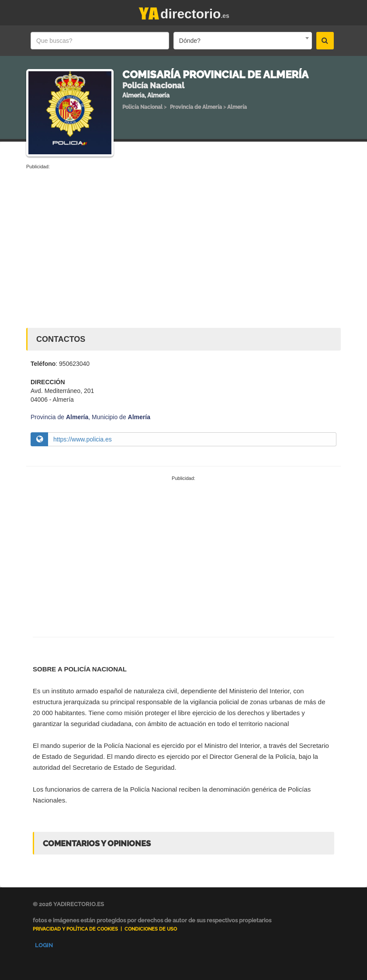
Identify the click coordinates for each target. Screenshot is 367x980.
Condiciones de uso (151, 929)
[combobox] (243, 41)
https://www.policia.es (83, 439)
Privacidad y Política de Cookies (75, 929)
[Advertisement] (183, 236)
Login (44, 945)
